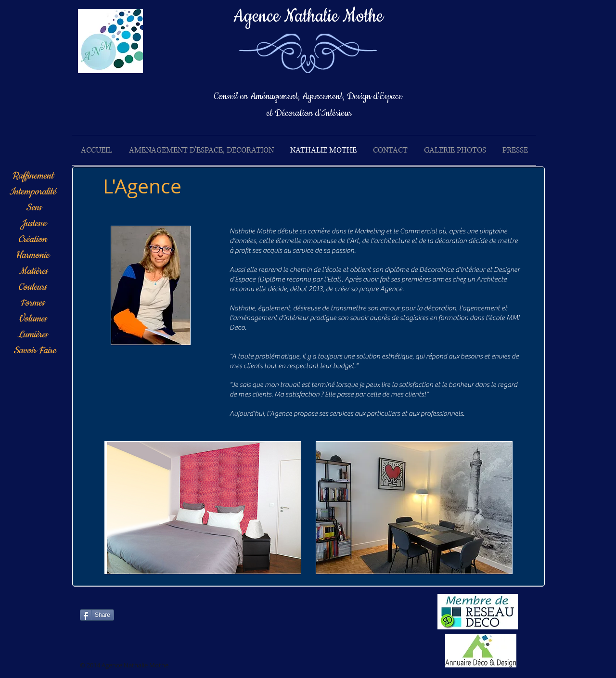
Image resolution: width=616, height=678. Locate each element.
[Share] (97, 615)
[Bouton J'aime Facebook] (195, 619)
